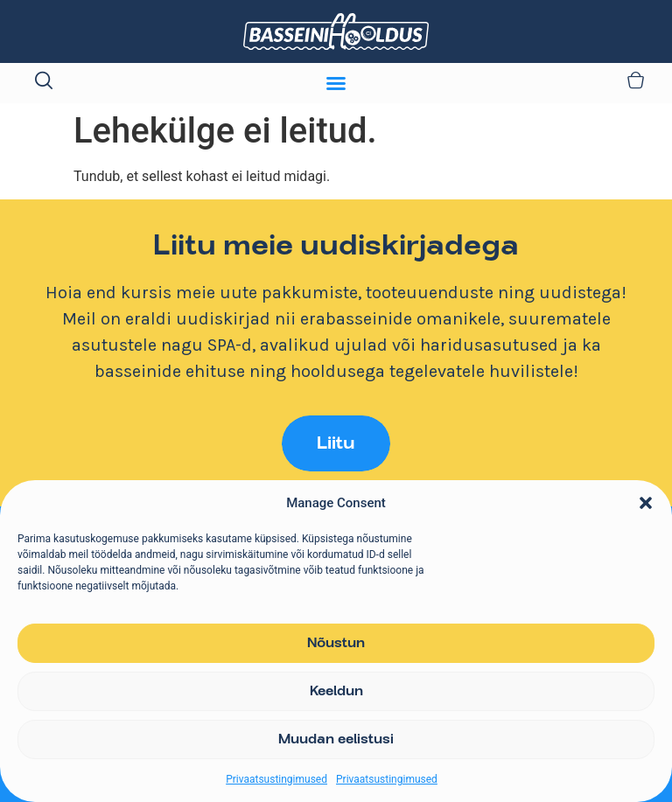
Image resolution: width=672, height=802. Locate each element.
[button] (646, 503)
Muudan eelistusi (336, 740)
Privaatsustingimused (276, 779)
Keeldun (336, 692)
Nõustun (336, 644)
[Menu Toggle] (336, 83)
